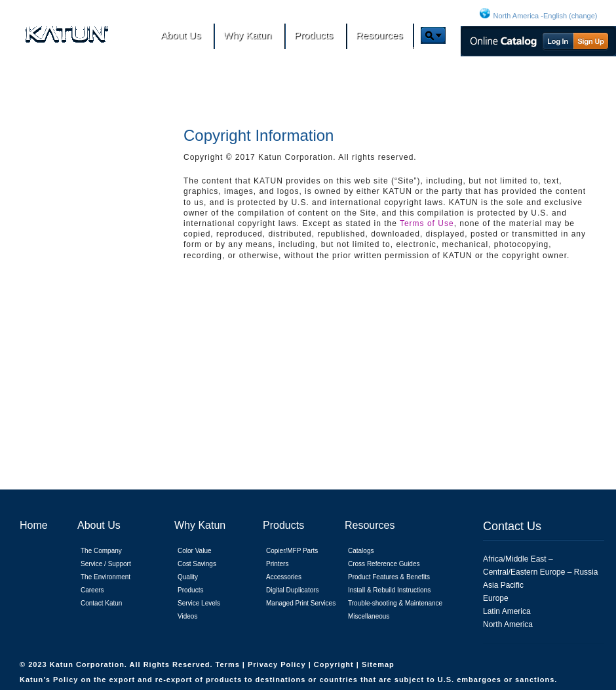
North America (508, 624)
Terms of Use (427, 223)
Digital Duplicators (293, 590)
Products (190, 590)
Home (34, 525)
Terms (229, 664)
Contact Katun (101, 603)
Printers (277, 564)
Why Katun (200, 525)
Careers (92, 590)
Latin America (507, 611)
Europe (496, 598)
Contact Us (512, 526)
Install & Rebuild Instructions (389, 590)
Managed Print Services (301, 603)
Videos (187, 616)
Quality (188, 577)
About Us (99, 525)
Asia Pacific (503, 585)
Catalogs (361, 551)
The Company (101, 551)
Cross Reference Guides (384, 564)
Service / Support (106, 564)
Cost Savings (197, 564)
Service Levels (199, 603)
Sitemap (378, 664)
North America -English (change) (546, 16)
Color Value (195, 551)
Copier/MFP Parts (292, 551)
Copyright (335, 664)
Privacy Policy (278, 664)
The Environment (106, 577)
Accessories (284, 577)
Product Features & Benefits (389, 577)
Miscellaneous (369, 616)
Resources (370, 525)
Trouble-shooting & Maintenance (395, 603)
